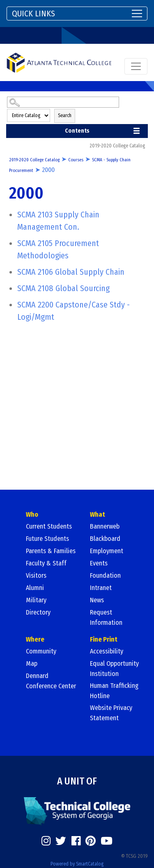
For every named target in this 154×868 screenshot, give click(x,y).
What (98, 514)
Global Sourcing (63, 288)
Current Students (49, 526)
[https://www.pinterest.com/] (91, 841)
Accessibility (107, 651)
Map (32, 663)
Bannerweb (105, 526)
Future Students (47, 539)
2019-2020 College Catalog (34, 160)
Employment (107, 551)
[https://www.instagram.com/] (46, 841)
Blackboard (105, 539)
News (97, 600)
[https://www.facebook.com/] (76, 841)
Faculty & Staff (46, 563)
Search (65, 115)
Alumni (35, 588)
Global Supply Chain (71, 272)
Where (35, 639)
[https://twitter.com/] (61, 841)
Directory (38, 612)
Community (41, 651)
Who (32, 514)
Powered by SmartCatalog (77, 864)
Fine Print (104, 639)
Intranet (101, 588)
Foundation (105, 575)
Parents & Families (51, 551)
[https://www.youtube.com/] (107, 841)
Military (36, 600)
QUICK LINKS (33, 14)
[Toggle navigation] (77, 14)
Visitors (36, 575)
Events (99, 563)
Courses (76, 160)
